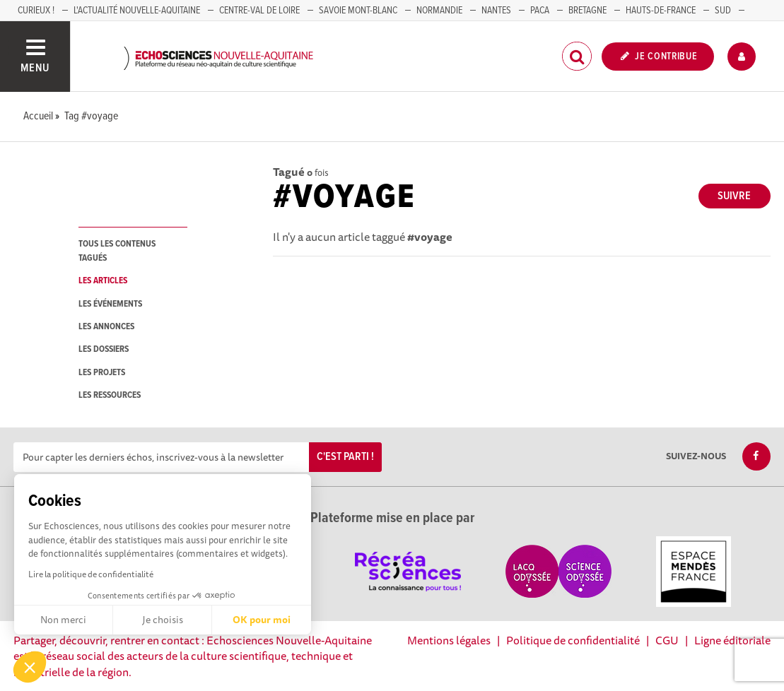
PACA (540, 11)
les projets (102, 373)
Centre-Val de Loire (259, 11)
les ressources (110, 395)
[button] (30, 667)
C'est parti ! (345, 457)
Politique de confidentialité (573, 640)
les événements (110, 304)
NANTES (496, 11)
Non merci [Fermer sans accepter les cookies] (63, 620)
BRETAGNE (587, 11)
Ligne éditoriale (732, 640)
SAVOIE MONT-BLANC (358, 11)
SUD (723, 11)
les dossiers (104, 349)
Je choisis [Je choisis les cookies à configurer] (163, 620)
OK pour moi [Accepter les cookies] (262, 620)
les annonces (106, 327)
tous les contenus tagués (117, 251)
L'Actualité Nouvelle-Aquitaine (137, 11)
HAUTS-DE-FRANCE (661, 11)
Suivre (734, 196)
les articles (103, 281)
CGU (667, 640)
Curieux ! (36, 11)
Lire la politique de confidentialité (91, 574)
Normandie (439, 11)
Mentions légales (449, 640)
